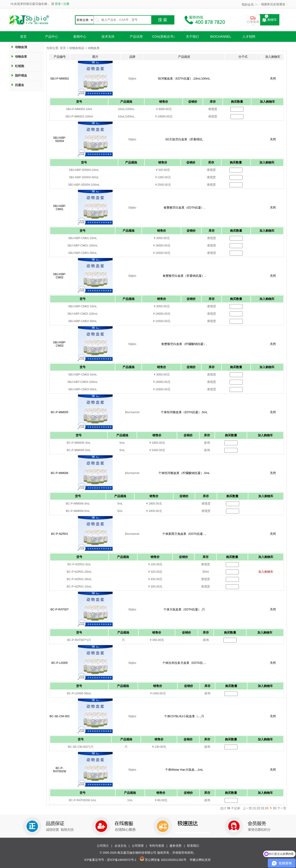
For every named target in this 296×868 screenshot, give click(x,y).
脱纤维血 (21, 75)
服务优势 (176, 846)
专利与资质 (157, 846)
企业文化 (120, 846)
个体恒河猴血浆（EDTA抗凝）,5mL (184, 412)
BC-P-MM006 (60, 473)
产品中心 (52, 37)
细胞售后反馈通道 (273, 4)
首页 (23, 37)
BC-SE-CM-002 (60, 716)
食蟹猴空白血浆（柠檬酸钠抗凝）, (184, 344)
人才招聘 (249, 37)
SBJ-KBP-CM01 (59, 208)
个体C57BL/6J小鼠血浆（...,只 (184, 716)
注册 (66, 4)
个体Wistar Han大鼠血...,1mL (184, 770)
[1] (254, 808)
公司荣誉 (138, 846)
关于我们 (192, 37)
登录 (58, 4)
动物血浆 (21, 57)
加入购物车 (266, 572)
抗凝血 (20, 85)
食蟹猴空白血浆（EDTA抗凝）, (184, 208)
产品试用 (136, 37)
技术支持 (108, 37)
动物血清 (21, 47)
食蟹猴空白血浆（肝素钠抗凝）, (184, 276)
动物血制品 (77, 48)
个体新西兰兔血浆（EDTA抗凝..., (184, 534)
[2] (258, 808)
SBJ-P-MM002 (60, 79)
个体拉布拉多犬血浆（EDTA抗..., (184, 663)
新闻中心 (80, 37)
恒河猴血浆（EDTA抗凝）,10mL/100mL (184, 79)
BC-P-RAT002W (60, 770)
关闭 (273, 79)
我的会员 (248, 5)
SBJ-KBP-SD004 (59, 139)
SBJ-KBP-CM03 (59, 344)
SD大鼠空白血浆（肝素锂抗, (184, 139)
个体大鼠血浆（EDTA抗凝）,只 (184, 609)
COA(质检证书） (164, 37)
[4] (267, 808)
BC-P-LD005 (60, 663)
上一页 (247, 808)
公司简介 (103, 846)
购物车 (270, 20)
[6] (275, 808)
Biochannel (221, 37)
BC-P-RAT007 (60, 609)
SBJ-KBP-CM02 (59, 276)
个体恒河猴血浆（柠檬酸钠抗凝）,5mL (184, 473)
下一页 (282, 808)
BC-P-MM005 (60, 412)
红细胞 (20, 66)
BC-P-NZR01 (60, 534)
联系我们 (193, 846)
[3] (262, 808)
